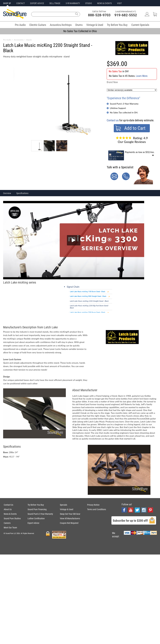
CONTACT (21, 3)
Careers (7, 523)
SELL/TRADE (55, 3)
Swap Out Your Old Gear (70, 514)
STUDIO (89, 3)
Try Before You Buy (117, 25)
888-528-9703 (99, 15)
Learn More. (142, 76)
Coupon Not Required (69, 523)
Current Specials (140, 25)
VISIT (119, 3)
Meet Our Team (10, 528)
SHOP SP (7, 3)
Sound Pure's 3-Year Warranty (124, 104)
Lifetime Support (118, 108)
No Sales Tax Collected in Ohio (80, 31)
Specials (63, 505)
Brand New (112, 82)
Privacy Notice (93, 505)
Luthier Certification (36, 518)
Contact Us (8, 505)
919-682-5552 (126, 15)
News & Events (10, 514)
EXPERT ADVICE (37, 3)
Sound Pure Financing (37, 509)
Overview (7, 193)
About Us (8, 509)
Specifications (22, 193)
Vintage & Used (95, 25)
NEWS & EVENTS (104, 3)
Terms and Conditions (97, 509)
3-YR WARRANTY (73, 3)
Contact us (113, 120)
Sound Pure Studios (12, 518)
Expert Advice (33, 523)
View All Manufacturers (70, 518)
